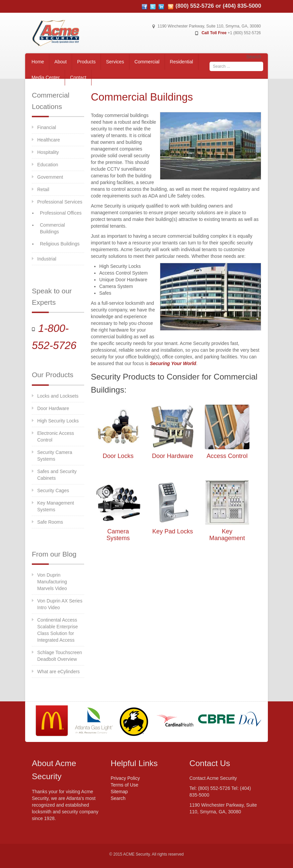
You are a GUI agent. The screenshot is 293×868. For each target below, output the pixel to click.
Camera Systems (118, 535)
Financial (47, 127)
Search (254, 57)
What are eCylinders (58, 672)
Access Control (227, 456)
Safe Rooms (50, 522)
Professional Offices (61, 213)
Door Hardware (53, 408)
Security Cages (53, 490)
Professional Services (60, 202)
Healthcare (49, 140)
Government (50, 177)
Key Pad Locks (172, 531)
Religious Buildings (60, 244)
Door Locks (118, 456)
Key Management (227, 535)
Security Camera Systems (55, 456)
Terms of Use (124, 785)
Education (48, 165)
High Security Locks (58, 421)
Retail (43, 189)
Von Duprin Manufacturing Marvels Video (52, 582)
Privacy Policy (125, 778)
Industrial (47, 259)
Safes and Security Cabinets (57, 475)
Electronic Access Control (56, 437)
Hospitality (48, 152)
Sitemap (119, 792)
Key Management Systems (56, 506)
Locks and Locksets (58, 396)
